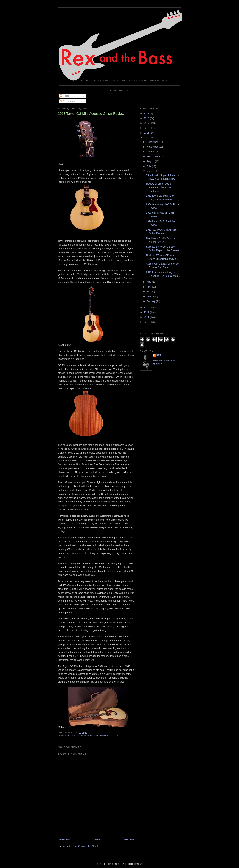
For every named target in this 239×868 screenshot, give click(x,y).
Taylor (114, 735)
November (153, 147)
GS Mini (85, 735)
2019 (147, 113)
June (150, 171)
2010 (147, 322)
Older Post (129, 839)
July (149, 166)
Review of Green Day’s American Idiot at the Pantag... (159, 187)
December (153, 142)
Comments (67, 101)
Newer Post (64, 839)
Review (104, 735)
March (150, 292)
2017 (147, 123)
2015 (147, 133)
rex (159, 355)
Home (97, 839)
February (152, 296)
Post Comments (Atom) (85, 846)
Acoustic (73, 735)
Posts (65, 96)
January (151, 301)
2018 (147, 118)
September (153, 156)
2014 (147, 138)
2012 (147, 312)
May (149, 282)
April (150, 287)
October (151, 152)
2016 (147, 128)
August (151, 161)
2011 (147, 317)
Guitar (94, 735)
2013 (147, 307)
